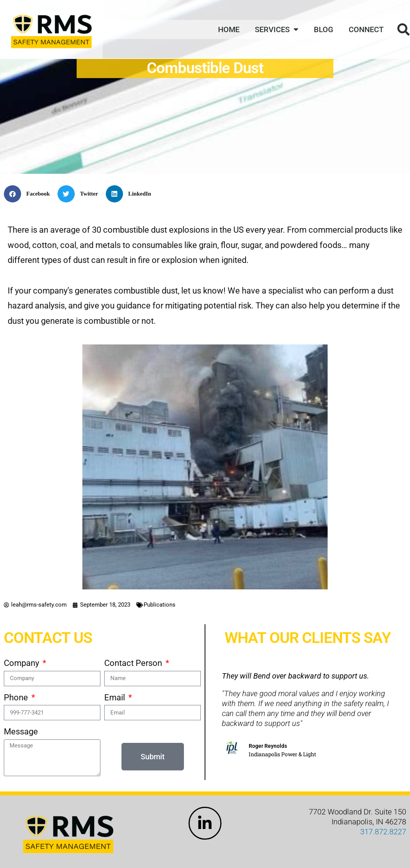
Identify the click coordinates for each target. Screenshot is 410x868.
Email (116, 697)
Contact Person (134, 663)
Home (229, 29)
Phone (17, 697)
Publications (160, 605)
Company (22, 663)
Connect (366, 29)
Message (21, 732)
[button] (30, 194)
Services (277, 29)
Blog (324, 29)
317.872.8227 (383, 832)
